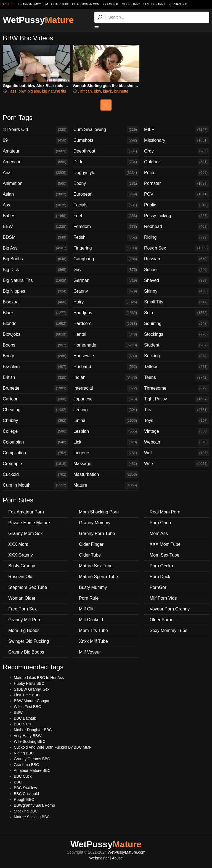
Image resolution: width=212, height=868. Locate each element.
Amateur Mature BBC (32, 770)
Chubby (35, 421)
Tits (177, 410)
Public (177, 205)
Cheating (35, 410)
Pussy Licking (177, 216)
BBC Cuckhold (26, 794)
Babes (35, 216)
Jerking (106, 410)
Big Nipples (35, 291)
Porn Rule (89, 598)
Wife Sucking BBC (30, 741)
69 (35, 140)
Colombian (35, 442)
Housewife (106, 356)
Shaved (177, 280)
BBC (18, 782)
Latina (106, 421)
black (108, 91)
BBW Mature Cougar (32, 701)
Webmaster (99, 858)
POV (177, 194)
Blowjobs (35, 334)
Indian (106, 377)
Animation (35, 183)
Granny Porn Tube (97, 533)
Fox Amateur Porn (26, 512)
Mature (106, 485)
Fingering (106, 248)
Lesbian (106, 431)
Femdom (106, 227)
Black (35, 313)
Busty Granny (154, 4)
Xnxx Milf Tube (93, 641)
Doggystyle (106, 173)
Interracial (106, 388)
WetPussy (38, 20)
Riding (177, 237)
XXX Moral (111, 4)
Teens (177, 377)
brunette (121, 91)
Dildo (106, 162)
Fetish (106, 237)
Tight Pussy (177, 399)
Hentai (106, 334)
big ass (34, 91)
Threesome (177, 388)
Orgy (177, 151)
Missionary (177, 140)
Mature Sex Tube (96, 566)
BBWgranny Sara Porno (34, 805)
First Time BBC (27, 695)
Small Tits (177, 302)
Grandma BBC (26, 765)
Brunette (35, 388)
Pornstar (177, 183)
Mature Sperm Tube (98, 577)
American (35, 162)
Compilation (35, 453)
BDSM (35, 237)
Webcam (177, 442)
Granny (106, 291)
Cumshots (106, 140)
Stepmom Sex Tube (28, 587)
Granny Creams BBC (32, 759)
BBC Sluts (23, 724)
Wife (177, 464)
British (35, 377)
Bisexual (35, 302)
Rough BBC (24, 799)
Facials (106, 205)
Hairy (106, 302)
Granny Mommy (95, 523)
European (106, 194)
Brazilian (35, 367)
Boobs (35, 345)
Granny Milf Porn (25, 620)
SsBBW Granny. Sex (32, 689)
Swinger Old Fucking (29, 641)
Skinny (177, 291)
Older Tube (90, 555)
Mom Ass (159, 533)
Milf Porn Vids (163, 598)
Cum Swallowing (106, 130)
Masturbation (106, 474)
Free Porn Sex (22, 609)
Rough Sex (177, 248)
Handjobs (106, 313)
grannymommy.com (33, 4)
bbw (22, 91)
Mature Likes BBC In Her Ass (39, 678)
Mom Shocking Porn (99, 512)
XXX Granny (131, 4)
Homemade (106, 345)
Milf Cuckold (91, 620)
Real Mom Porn (165, 512)
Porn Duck (160, 577)
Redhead (177, 227)
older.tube (60, 4)
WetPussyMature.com (127, 852)
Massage (106, 464)
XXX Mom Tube (165, 544)
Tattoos (177, 367)
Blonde (35, 324)
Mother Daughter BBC (33, 730)
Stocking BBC (26, 811)
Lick (106, 442)
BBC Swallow (25, 788)
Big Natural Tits (35, 280)
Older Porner (162, 620)
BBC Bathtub (25, 718)
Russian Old (178, 4)
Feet (106, 216)
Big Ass (35, 248)
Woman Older (22, 598)
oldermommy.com (86, 4)
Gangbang (106, 259)
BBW (35, 227)
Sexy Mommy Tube (169, 630)
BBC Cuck (23, 776)
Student (177, 345)
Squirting (177, 324)
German (106, 280)
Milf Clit (86, 609)
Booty (35, 356)
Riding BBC (24, 753)
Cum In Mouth (35, 485)
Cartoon (35, 399)
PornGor (158, 587)
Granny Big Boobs (26, 652)
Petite (177, 173)
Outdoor (177, 162)
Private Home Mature (29, 523)
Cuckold (35, 474)
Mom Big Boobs (24, 630)
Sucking (177, 356)
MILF (177, 130)
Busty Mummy (93, 587)
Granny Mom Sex (25, 533)
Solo (177, 313)
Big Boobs (35, 259)
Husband (106, 367)
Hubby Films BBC (29, 683)
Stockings (177, 334)
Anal (35, 173)
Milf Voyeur (90, 652)
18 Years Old (35, 130)
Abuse (117, 858)
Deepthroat (106, 151)
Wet (177, 453)
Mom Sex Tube (165, 555)
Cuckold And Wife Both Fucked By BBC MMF (53, 747)
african (86, 91)
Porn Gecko (161, 566)
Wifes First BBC (27, 707)
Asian (35, 194)
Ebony (106, 183)
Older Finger (91, 544)
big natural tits (54, 91)
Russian (177, 259)
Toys (177, 421)
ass (14, 91)
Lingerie (106, 453)
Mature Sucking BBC (32, 817)
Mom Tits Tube (93, 630)
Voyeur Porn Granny (170, 609)
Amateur (35, 151)
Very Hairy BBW (28, 736)
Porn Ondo (160, 523)
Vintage (177, 431)
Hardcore (106, 324)
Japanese (106, 399)
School (177, 270)
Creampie (35, 464)
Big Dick (35, 270)
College (35, 431)
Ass (35, 205)
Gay (106, 270)
